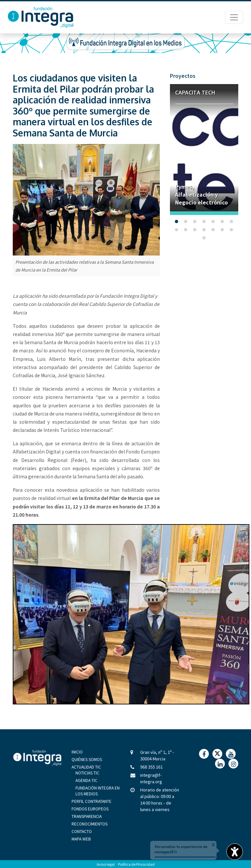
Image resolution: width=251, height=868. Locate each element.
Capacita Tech (195, 93)
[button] (176, 221)
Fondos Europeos (90, 809)
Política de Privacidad (136, 864)
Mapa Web (81, 839)
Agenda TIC (86, 780)
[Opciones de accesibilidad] (235, 852)
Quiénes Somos (87, 759)
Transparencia (87, 816)
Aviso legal (106, 864)
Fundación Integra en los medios (98, 791)
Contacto (82, 831)
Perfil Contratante (92, 801)
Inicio (77, 752)
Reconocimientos (90, 824)
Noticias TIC (87, 773)
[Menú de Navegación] (234, 17)
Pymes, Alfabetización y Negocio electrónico (201, 194)
